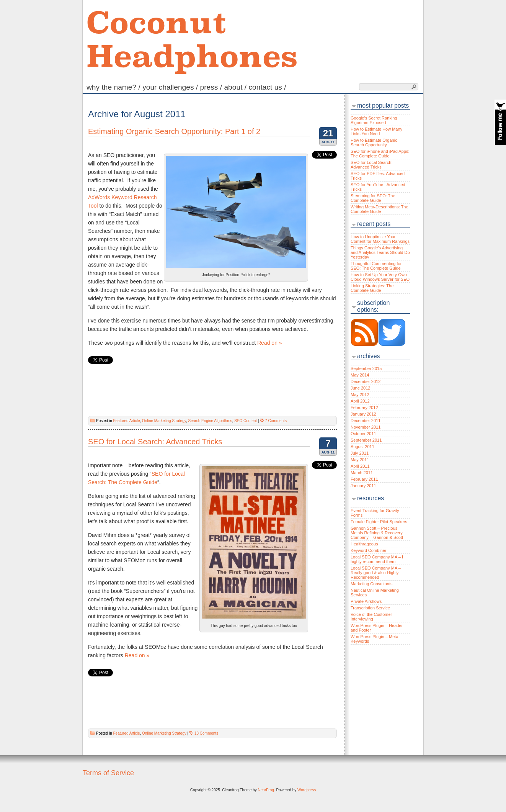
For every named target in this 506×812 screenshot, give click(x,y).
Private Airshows (366, 601)
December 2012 (366, 381)
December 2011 (366, 421)
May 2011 (360, 460)
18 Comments (206, 733)
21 (328, 133)
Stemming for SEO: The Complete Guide (373, 198)
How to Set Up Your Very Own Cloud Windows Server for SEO (380, 277)
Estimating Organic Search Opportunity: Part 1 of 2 (174, 131)
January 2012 (363, 414)
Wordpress (307, 790)
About (236, 87)
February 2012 (364, 408)
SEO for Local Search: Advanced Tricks (155, 442)
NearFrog (266, 790)
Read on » (270, 343)
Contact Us (268, 87)
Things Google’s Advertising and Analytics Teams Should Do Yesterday (380, 252)
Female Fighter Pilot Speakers (379, 522)
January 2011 (363, 486)
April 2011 (360, 466)
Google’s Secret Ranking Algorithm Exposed (374, 120)
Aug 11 (328, 142)
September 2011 (366, 440)
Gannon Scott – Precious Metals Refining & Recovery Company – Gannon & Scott (377, 533)
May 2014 (360, 375)
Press (212, 87)
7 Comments (276, 421)
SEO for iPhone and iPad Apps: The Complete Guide (380, 154)
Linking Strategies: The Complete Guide (372, 288)
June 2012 (360, 388)
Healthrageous (364, 544)
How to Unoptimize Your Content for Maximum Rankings (380, 239)
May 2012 (360, 395)
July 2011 (360, 453)
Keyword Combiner (369, 550)
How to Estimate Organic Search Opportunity (374, 142)
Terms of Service (108, 773)
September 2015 (366, 368)
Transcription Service (370, 608)
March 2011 (362, 473)
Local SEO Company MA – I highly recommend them (377, 559)
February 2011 (364, 479)
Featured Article (126, 421)
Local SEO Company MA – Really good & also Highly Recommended (376, 573)
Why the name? (114, 87)
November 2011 (366, 427)
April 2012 (360, 401)
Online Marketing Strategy (164, 421)
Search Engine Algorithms (210, 421)
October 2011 (363, 434)
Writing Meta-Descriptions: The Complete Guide (379, 209)
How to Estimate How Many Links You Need (376, 131)
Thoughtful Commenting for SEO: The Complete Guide (376, 266)
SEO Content (246, 421)
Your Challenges (171, 87)
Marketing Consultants (371, 584)
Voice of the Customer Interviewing (371, 617)
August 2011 (362, 447)
